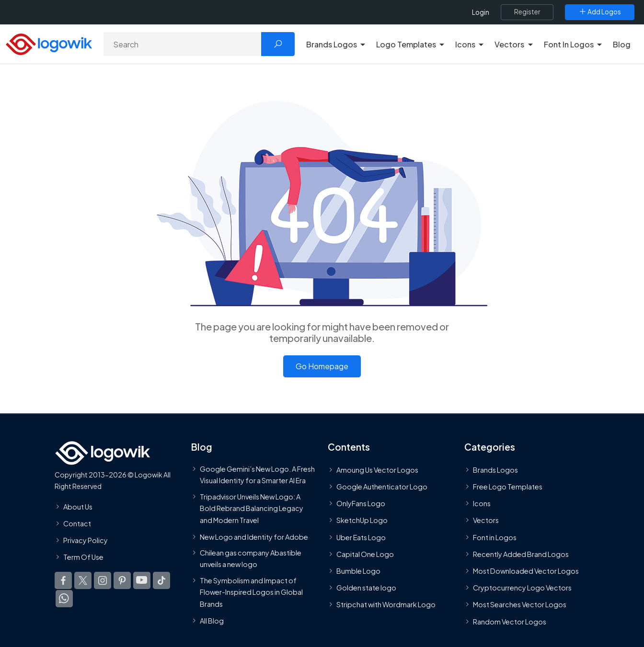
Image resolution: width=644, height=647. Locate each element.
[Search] (183, 44)
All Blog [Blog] (212, 621)
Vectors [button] (509, 44)
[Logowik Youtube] (142, 580)
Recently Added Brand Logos (521, 554)
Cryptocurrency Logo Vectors (522, 588)
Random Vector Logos (510, 622)
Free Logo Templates (508, 487)
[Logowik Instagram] (103, 580)
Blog (622, 44)
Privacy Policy (86, 540)
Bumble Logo (358, 571)
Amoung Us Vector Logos (377, 470)
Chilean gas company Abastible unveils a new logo (251, 558)
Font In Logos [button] (569, 44)
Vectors (486, 521)
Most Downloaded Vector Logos (526, 571)
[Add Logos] (600, 12)
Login (481, 12)
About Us (78, 507)
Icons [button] (465, 44)
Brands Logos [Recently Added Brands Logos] (495, 470)
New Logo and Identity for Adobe (254, 537)
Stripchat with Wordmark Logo (386, 604)
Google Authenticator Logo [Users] (382, 487)
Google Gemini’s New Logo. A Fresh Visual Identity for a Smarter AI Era (257, 475)
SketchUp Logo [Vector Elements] (362, 521)
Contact (77, 523)
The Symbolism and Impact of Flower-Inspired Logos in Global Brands (251, 592)
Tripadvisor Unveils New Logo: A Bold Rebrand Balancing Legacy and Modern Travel (252, 508)
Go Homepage (322, 366)
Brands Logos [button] (332, 44)
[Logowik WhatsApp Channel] (64, 599)
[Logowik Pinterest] (122, 580)
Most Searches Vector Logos (520, 604)
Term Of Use (83, 557)
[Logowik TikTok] (161, 580)
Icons (482, 503)
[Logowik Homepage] (49, 43)
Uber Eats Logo (361, 537)
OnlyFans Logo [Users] (361, 503)
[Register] (527, 12)
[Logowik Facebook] (63, 580)
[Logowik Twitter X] (83, 580)
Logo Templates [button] (406, 44)
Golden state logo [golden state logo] (366, 588)
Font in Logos (495, 537)
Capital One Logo (365, 554)
